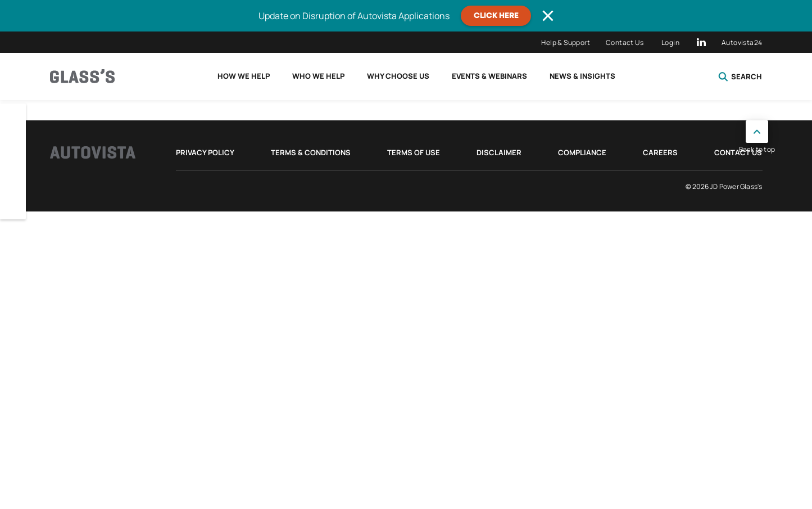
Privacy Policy (205, 152)
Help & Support (566, 42)
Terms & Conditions (311, 152)
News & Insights (582, 76)
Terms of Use (414, 152)
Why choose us (398, 76)
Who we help (318, 76)
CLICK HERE (496, 16)
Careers (660, 152)
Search (740, 76)
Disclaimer (499, 152)
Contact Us (625, 42)
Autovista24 (742, 42)
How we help (244, 76)
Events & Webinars (489, 76)
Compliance (582, 152)
